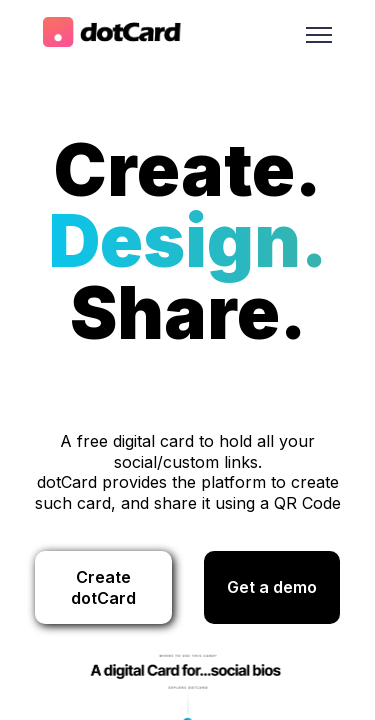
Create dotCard (103, 587)
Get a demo (272, 587)
